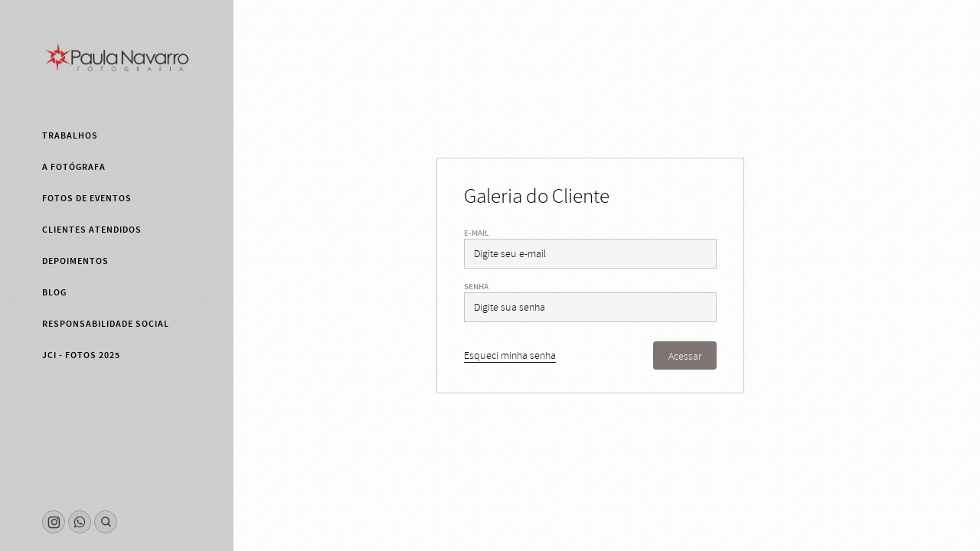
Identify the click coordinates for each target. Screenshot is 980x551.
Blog (54, 292)
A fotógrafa (74, 167)
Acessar (685, 356)
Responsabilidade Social (106, 324)
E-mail (476, 233)
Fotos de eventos (87, 198)
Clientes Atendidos (92, 230)
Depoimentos (75, 261)
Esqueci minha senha (510, 355)
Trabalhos (70, 135)
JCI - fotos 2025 (81, 355)
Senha (476, 287)
